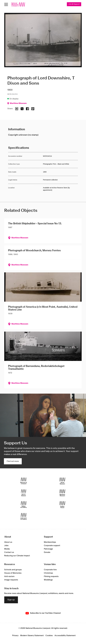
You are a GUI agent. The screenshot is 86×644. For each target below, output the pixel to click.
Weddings (48, 580)
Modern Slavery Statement (32, 636)
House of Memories (13, 573)
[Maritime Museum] (62, 493)
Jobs (6, 546)
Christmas (48, 573)
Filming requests (51, 576)
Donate (47, 552)
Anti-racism (9, 576)
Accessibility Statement (65, 636)
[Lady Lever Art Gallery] (24, 516)
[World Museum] (62, 481)
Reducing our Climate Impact (17, 556)
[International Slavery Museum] (24, 493)
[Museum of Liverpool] (24, 481)
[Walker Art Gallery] (24, 505)
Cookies (49, 636)
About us (8, 542)
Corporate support (52, 546)
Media (7, 549)
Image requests (11, 580)
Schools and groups (13, 570)
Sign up (11, 600)
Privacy (15, 636)
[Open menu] (6, 4)
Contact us (9, 552)
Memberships (50, 542)
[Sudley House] (62, 505)
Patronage (48, 549)
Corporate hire (50, 570)
